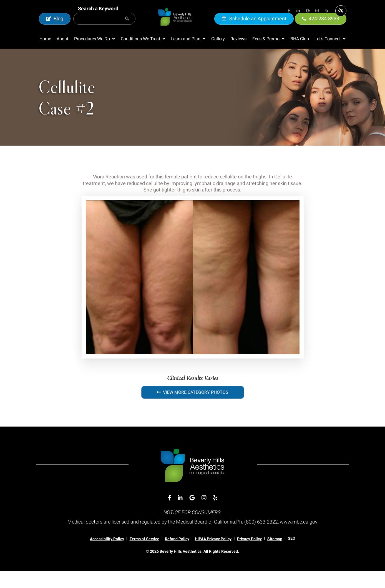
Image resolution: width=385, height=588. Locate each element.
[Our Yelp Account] (327, 11)
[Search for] (104, 27)
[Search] (127, 27)
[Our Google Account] (308, 11)
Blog (55, 27)
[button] (95, 56)
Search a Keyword (98, 17)
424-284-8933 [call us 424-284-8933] (321, 27)
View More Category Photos (193, 409)
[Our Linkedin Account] (298, 11)
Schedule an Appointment (254, 27)
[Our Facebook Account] (289, 11)
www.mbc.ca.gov (299, 539)
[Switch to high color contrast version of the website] (341, 11)
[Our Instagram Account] (317, 11)
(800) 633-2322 (261, 539)
